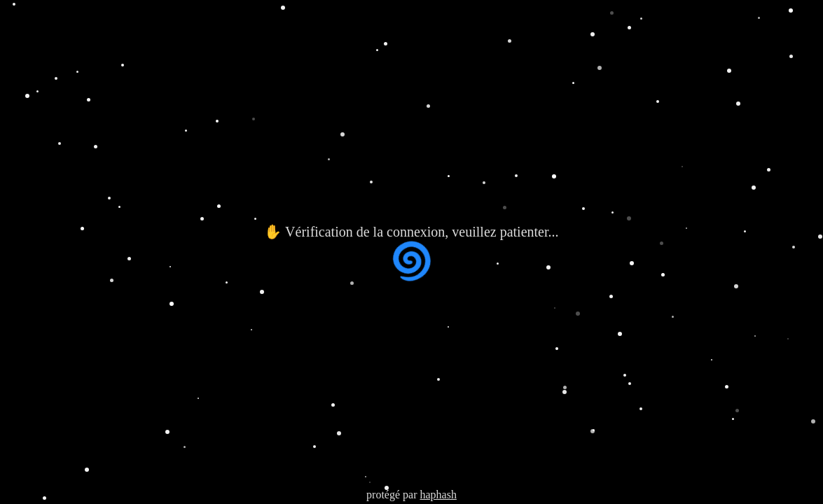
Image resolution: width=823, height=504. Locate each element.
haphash (438, 495)
